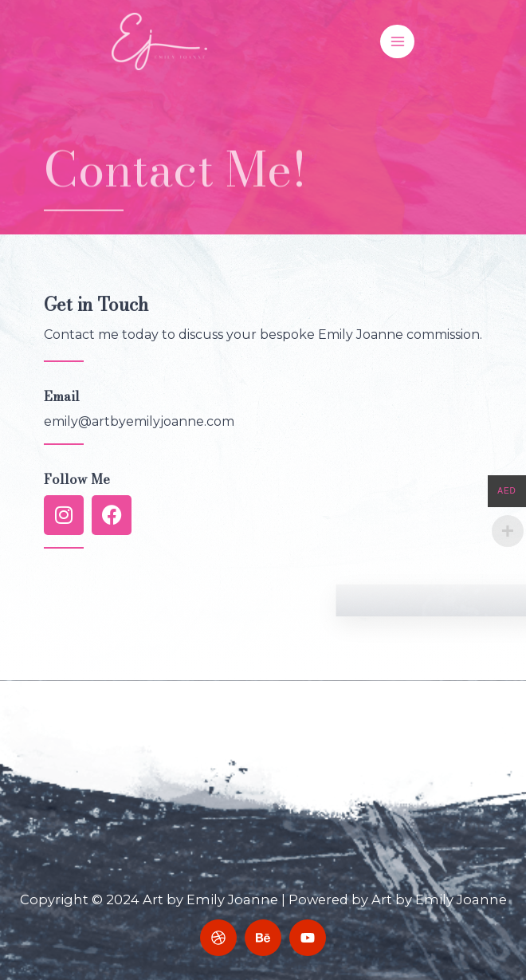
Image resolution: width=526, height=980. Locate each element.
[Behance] (263, 938)
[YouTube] (308, 938)
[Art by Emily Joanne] (159, 41)
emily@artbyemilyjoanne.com (139, 421)
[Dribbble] (218, 938)
